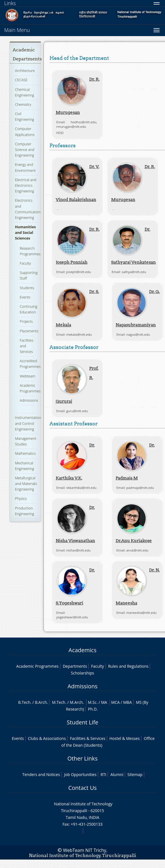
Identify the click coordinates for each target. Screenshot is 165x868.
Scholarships (82, 673)
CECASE (21, 80)
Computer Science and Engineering (25, 150)
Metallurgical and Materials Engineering (26, 484)
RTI (103, 774)
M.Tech (59, 702)
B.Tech (24, 702)
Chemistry (23, 104)
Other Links (82, 758)
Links (10, 3)
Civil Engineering (24, 117)
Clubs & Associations (47, 738)
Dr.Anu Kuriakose (134, 541)
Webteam (27, 376)
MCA (116, 702)
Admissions (29, 400)
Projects (26, 321)
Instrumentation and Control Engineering (28, 423)
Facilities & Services (88, 738)
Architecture (25, 71)
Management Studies (26, 441)
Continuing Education (28, 309)
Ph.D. (93, 709)
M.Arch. (77, 702)
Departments (75, 666)
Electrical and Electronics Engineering (26, 185)
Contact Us (82, 788)
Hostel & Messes (125, 738)
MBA (127, 702)
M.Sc (92, 702)
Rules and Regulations (128, 666)
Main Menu (17, 30)
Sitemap (135, 774)
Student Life (83, 722)
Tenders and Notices (41, 774)
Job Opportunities (80, 774)
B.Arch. (41, 702)
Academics (82, 650)
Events (25, 297)
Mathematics (25, 453)
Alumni (117, 774)
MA (104, 702)
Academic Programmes (38, 666)
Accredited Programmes (30, 364)
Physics (21, 498)
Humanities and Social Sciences (25, 232)
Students (27, 288)
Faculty (25, 263)
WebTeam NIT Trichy (85, 850)
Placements (29, 331)
